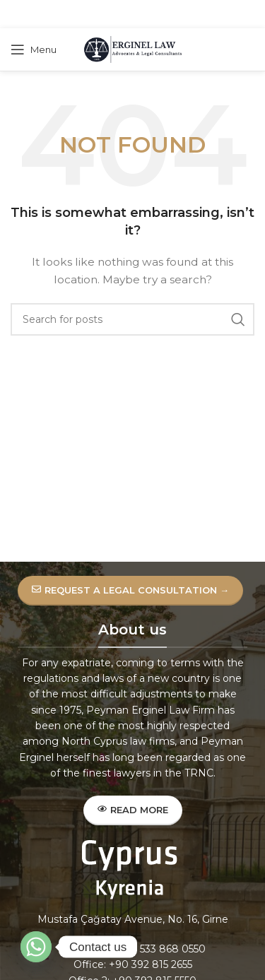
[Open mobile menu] (34, 49)
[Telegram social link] (167, 14)
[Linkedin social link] (149, 14)
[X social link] (113, 14)
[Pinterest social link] (131, 14)
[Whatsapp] (36, 947)
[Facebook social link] (96, 14)
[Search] (132, 319)
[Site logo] (133, 49)
